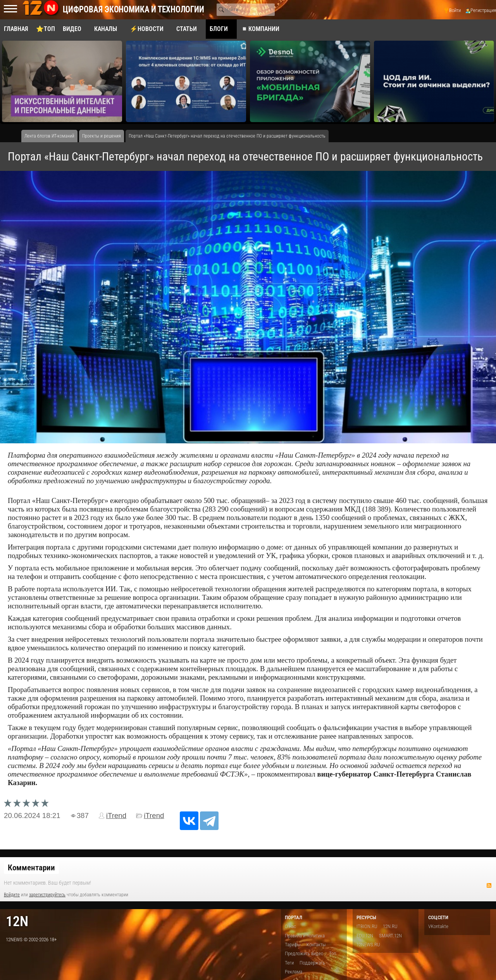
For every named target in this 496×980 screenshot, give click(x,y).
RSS (489, 885)
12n (17, 921)
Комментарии (31, 868)
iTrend (116, 816)
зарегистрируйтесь (47, 895)
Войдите (12, 895)
